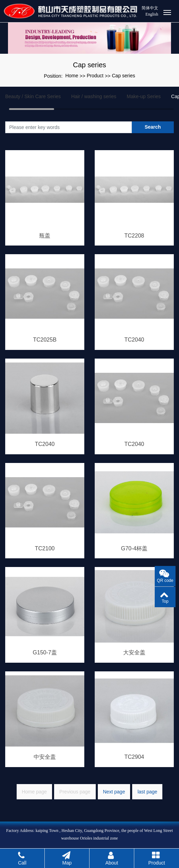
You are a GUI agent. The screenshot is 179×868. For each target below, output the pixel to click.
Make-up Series (144, 96)
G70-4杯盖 (134, 548)
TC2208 (134, 236)
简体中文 (150, 8)
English (152, 14)
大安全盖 (134, 652)
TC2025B (45, 340)
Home (72, 76)
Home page (34, 792)
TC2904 (134, 757)
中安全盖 (45, 757)
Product (95, 76)
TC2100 (45, 548)
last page (147, 792)
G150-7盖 (45, 652)
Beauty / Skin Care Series (33, 96)
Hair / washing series (94, 96)
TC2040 (134, 340)
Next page (114, 792)
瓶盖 (45, 236)
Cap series (124, 76)
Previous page (75, 792)
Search (153, 127)
